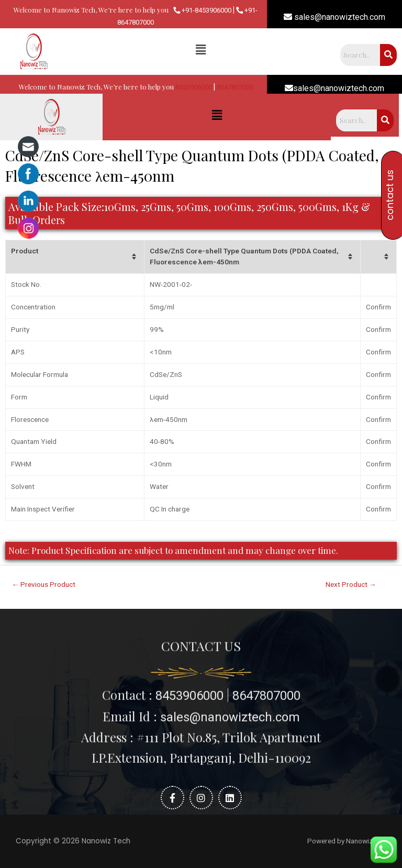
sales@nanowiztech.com (334, 17)
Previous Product (44, 584)
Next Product (351, 584)
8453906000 (194, 87)
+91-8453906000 (202, 10)
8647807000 (235, 87)
